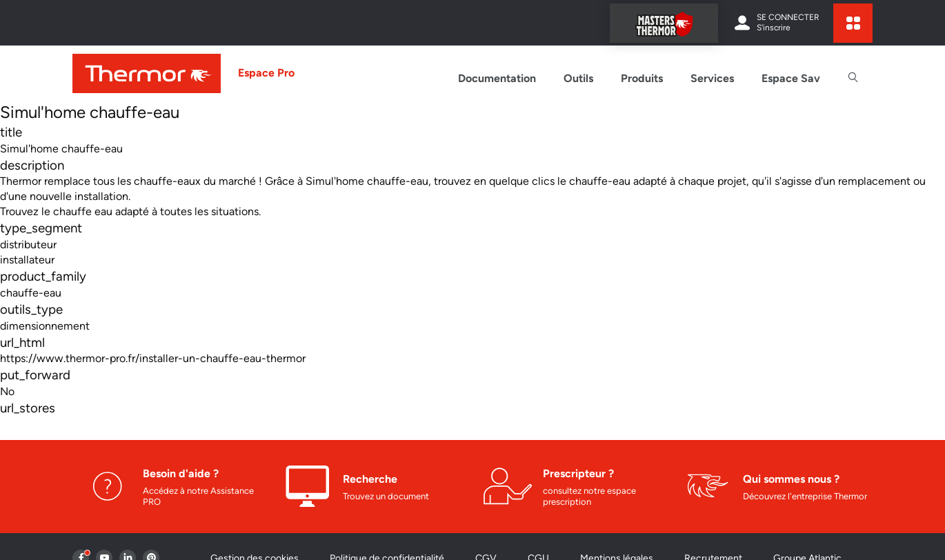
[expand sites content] (853, 23)
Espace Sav (791, 78)
